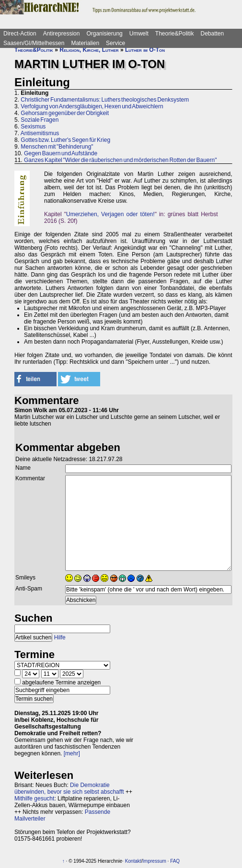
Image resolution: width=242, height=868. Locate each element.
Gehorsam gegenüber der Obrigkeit (65, 113)
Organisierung (104, 34)
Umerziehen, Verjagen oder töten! (110, 214)
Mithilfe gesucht (34, 799)
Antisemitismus (40, 133)
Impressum (154, 861)
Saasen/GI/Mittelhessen (34, 43)
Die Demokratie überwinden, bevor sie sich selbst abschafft (69, 788)
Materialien (85, 43)
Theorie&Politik (175, 34)
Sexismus (33, 127)
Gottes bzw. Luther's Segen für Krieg (65, 140)
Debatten (213, 34)
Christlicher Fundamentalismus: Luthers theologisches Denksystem (105, 100)
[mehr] (72, 753)
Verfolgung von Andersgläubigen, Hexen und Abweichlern (92, 106)
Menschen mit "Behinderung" (57, 147)
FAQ (175, 861)
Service (115, 43)
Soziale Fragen (40, 120)
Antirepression (62, 34)
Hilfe (60, 637)
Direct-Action (20, 34)
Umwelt (139, 34)
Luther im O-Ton (145, 50)
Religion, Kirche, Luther (89, 50)
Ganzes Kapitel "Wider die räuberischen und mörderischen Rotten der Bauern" (120, 160)
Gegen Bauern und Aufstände (61, 153)
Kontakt (133, 861)
